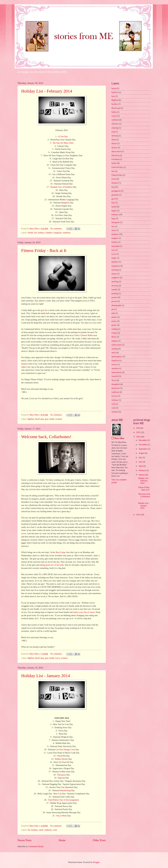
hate (113, 203)
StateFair (115, 361)
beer (113, 96)
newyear (115, 286)
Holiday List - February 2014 (47, 91)
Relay (114, 337)
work (55, 830)
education (115, 155)
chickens (115, 124)
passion (115, 297)
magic (114, 258)
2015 (139, 432)
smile (41, 830)
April (141, 466)
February (142, 470)
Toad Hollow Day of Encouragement (64, 800)
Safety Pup (61, 171)
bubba (114, 112)
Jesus (114, 230)
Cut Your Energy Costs (65, 750)
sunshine (115, 368)
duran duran (116, 151)
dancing (115, 136)
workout (59, 419)
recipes (114, 333)
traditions (67, 233)
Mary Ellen (119, 438)
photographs (116, 305)
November (143, 445)
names (114, 274)
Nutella (64, 149)
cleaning (115, 128)
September (143, 449)
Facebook (115, 159)
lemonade (115, 246)
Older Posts (99, 840)
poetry (114, 321)
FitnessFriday (117, 175)
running (115, 349)
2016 (139, 428)
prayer (114, 325)
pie (113, 309)
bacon (114, 88)
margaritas (58, 233)
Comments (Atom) (36, 846)
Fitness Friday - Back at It (44, 250)
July (141, 457)
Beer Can (58, 794)
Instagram (116, 222)
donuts (114, 144)
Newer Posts (25, 840)
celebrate (115, 120)
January (142, 475)
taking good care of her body (52, 565)
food (113, 179)
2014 (139, 437)
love (113, 250)
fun (35, 233)
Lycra (24, 533)
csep (113, 132)
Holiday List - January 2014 (46, 676)
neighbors (115, 278)
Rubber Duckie (61, 759)
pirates (114, 317)
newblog (115, 282)
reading (115, 329)
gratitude (115, 195)
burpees (25, 364)
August (142, 453)
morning (115, 270)
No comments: (56, 229)
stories (114, 365)
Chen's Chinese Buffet (84, 335)
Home (62, 840)
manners (115, 262)
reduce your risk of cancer (84, 612)
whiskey (115, 400)
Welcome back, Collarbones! (46, 437)
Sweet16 (115, 376)
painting (115, 293)
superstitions (117, 372)
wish (113, 404)
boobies (115, 104)
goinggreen (116, 191)
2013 (139, 515)
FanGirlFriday (117, 167)
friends (30, 233)
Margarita (65, 203)
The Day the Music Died (63, 143)
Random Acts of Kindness (61, 187)
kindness (49, 233)
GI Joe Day (63, 136)
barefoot (115, 92)
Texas (114, 380)
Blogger (96, 862)
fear (113, 171)
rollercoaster (117, 345)
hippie (114, 211)
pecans (114, 301)
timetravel (116, 388)
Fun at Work (61, 816)
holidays (41, 233)
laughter (115, 238)
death (114, 140)
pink (113, 313)
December (143, 440)
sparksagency (117, 357)
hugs (113, 218)
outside (114, 290)
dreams (114, 148)
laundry (115, 242)
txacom (115, 396)
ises (113, 226)
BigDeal (31, 419)
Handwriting (65, 790)
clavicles (32, 489)
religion (115, 341)
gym (43, 310)
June (141, 462)
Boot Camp (60, 552)
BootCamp (40, 419)
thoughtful (116, 384)
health (52, 419)
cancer (114, 116)
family (114, 163)
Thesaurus (61, 775)
